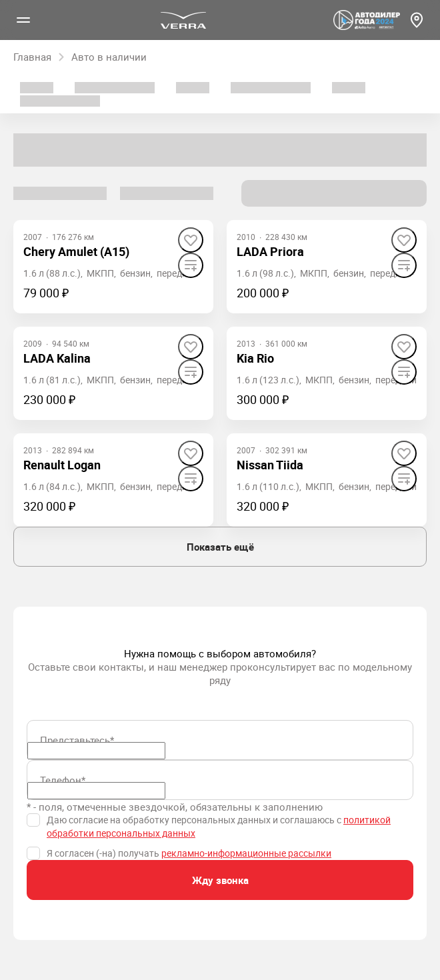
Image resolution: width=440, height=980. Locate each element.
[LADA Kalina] (57, 358)
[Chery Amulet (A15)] (76, 252)
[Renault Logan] (62, 465)
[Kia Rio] (255, 358)
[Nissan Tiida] (270, 465)
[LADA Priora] (270, 252)
